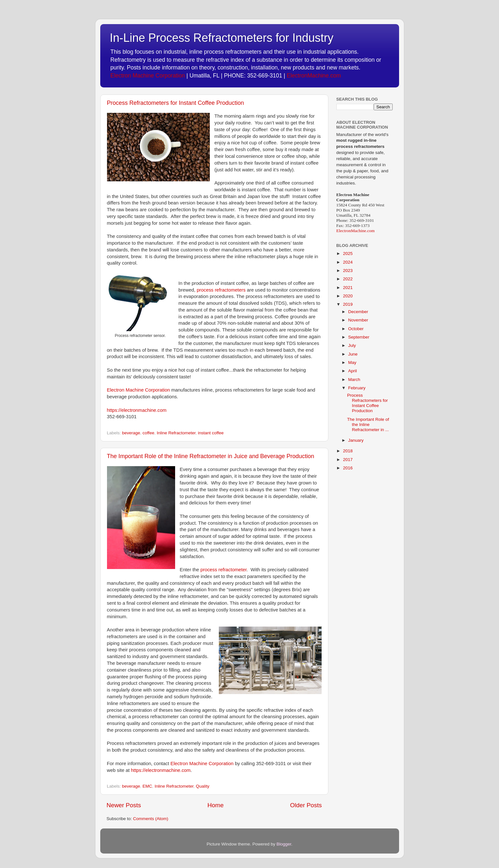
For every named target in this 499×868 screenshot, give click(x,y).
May (352, 362)
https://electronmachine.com (137, 410)
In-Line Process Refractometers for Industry (222, 38)
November (358, 320)
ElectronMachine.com (314, 76)
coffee (149, 433)
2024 (348, 262)
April (353, 371)
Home (216, 805)
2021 (348, 288)
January (356, 440)
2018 (348, 451)
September (359, 337)
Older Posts (306, 805)
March (354, 380)
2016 (348, 468)
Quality (202, 786)
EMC (147, 786)
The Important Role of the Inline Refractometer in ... (368, 425)
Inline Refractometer (176, 433)
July (352, 345)
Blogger (284, 844)
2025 (348, 253)
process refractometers (221, 290)
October (356, 329)
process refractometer (224, 570)
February (357, 388)
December (358, 312)
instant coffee (211, 433)
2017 (348, 460)
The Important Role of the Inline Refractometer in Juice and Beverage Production (211, 456)
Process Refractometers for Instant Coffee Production (176, 103)
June (353, 354)
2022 (348, 279)
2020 (348, 296)
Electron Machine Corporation (148, 76)
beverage (131, 433)
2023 (348, 271)
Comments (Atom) (151, 819)
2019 (348, 304)
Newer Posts (124, 805)
